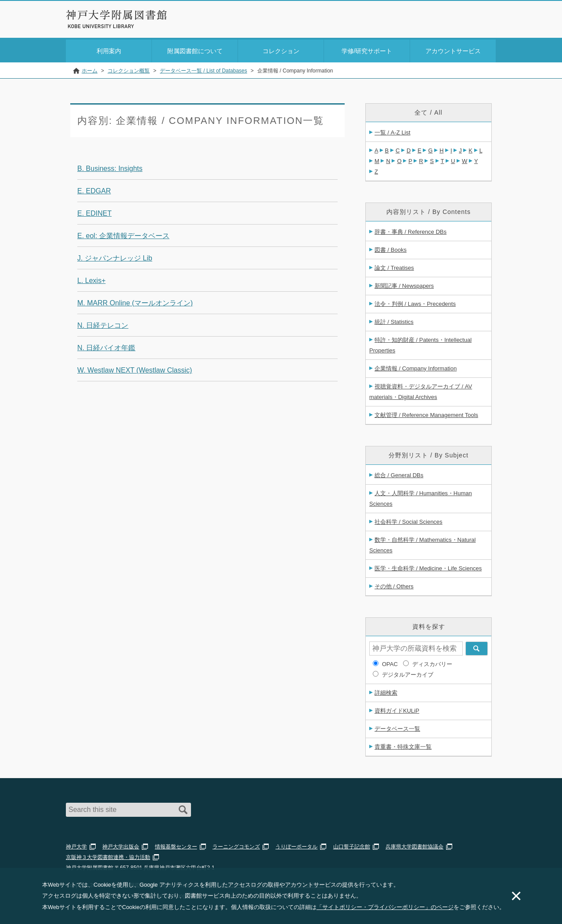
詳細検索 (386, 691)
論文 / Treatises (394, 266)
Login (479, 20)
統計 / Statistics (394, 320)
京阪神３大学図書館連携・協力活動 (108, 855)
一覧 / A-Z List (393, 131)
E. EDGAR (94, 189)
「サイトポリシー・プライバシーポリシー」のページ (385, 907)
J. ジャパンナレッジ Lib (115, 256)
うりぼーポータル (296, 845)
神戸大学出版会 (121, 845)
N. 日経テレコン (103, 324)
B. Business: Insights (110, 167)
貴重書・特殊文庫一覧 (403, 745)
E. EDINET (94, 212)
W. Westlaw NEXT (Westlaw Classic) (135, 368)
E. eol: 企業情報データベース (123, 234)
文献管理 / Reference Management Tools (426, 413)
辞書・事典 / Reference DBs (411, 230)
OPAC (390, 662)
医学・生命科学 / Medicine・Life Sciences (428, 567)
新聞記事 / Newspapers (404, 284)
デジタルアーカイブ (408, 673)
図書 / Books (391, 248)
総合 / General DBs (399, 473)
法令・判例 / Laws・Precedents (415, 302)
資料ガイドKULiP (397, 709)
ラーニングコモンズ (236, 845)
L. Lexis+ (91, 279)
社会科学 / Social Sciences (409, 520)
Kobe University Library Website (105, 26)
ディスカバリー (432, 662)
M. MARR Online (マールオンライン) (135, 301)
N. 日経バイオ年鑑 (106, 346)
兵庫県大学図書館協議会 (414, 845)
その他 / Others (394, 585)
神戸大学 (76, 845)
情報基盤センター (176, 845)
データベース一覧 (397, 727)
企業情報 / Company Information (416, 367)
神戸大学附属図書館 (117, 15)
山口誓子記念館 (352, 845)
